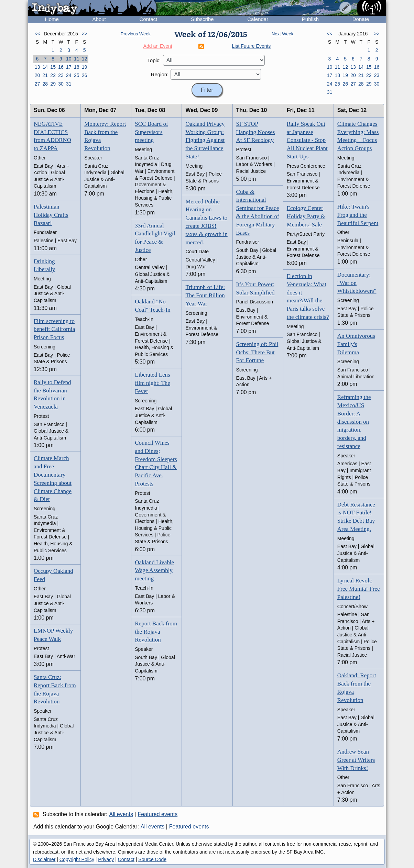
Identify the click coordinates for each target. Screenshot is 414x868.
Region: (160, 74)
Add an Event (158, 46)
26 (85, 75)
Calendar (258, 19)
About (99, 19)
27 (37, 84)
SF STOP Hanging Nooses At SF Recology (256, 132)
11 (77, 59)
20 (37, 75)
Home (52, 19)
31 (69, 84)
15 (53, 67)
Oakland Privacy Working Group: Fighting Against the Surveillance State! (205, 140)
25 (77, 75)
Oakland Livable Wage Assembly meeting (154, 571)
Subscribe (202, 19)
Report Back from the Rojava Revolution (156, 632)
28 (45, 84)
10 (69, 59)
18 (77, 67)
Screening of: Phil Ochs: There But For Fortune (257, 352)
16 (61, 67)
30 (61, 84)
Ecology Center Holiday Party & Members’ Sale (306, 216)
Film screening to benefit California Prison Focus (54, 329)
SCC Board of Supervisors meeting (151, 132)
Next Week (282, 34)
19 (85, 67)
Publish (310, 19)
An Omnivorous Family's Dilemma (356, 344)
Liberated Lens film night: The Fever (152, 383)
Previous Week (136, 34)
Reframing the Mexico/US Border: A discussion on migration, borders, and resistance (354, 422)
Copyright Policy (77, 859)
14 (45, 67)
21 (45, 75)
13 (37, 67)
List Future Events (252, 46)
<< (37, 34)
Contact (148, 19)
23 (61, 75)
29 (53, 84)
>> (84, 34)
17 (69, 67)
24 (69, 75)
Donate (361, 19)
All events (121, 814)
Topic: (154, 60)
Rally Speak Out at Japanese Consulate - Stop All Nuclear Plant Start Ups (307, 140)
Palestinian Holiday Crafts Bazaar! (51, 215)
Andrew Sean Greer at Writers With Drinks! (356, 760)
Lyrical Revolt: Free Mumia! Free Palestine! (359, 589)
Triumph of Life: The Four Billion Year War (205, 295)
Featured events (158, 814)
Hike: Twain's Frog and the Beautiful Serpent (358, 215)
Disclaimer (44, 859)
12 (85, 59)
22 (53, 75)
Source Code (152, 859)
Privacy (106, 859)
